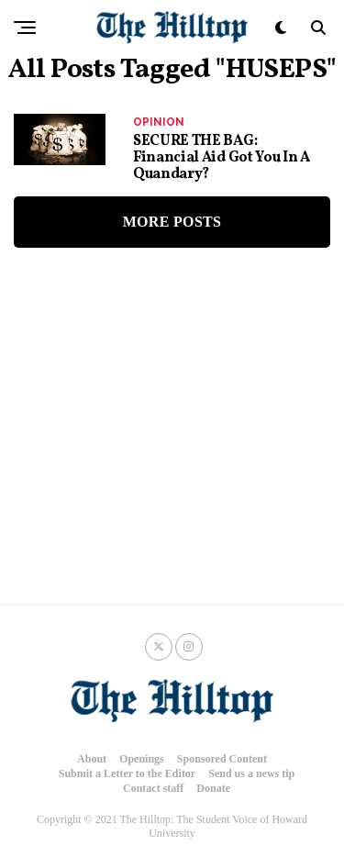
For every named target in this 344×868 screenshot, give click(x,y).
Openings (142, 759)
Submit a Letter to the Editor (127, 773)
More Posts (172, 222)
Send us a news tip (251, 773)
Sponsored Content (222, 759)
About (92, 759)
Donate (213, 788)
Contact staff (153, 788)
